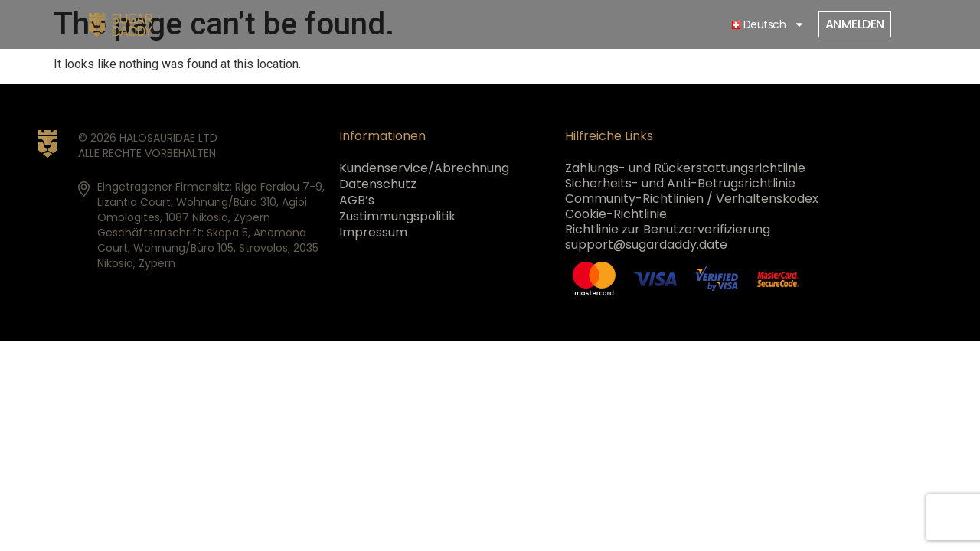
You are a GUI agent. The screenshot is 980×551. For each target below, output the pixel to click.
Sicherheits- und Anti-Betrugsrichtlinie (680, 184)
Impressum (373, 233)
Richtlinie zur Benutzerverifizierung (668, 230)
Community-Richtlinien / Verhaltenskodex (692, 199)
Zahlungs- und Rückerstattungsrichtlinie (685, 168)
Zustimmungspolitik (397, 217)
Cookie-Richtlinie (616, 214)
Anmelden (855, 24)
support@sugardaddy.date (646, 245)
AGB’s (357, 201)
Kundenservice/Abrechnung (424, 168)
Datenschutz (378, 184)
